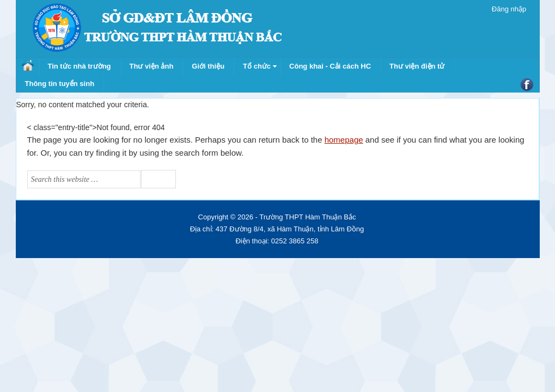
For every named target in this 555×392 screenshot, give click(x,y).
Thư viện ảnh (152, 66)
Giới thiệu (208, 66)
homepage (344, 140)
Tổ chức (257, 66)
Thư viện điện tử (417, 66)
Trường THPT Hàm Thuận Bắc (157, 27)
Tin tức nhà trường (80, 66)
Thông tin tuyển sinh (60, 84)
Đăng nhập (509, 9)
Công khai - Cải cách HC (330, 66)
